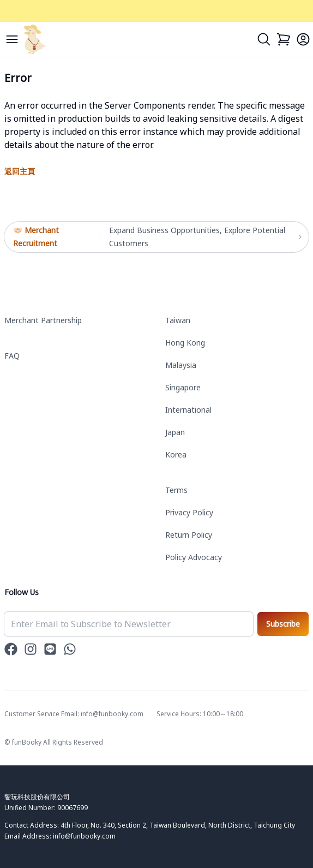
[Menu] (12, 39)
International (188, 410)
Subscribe (283, 624)
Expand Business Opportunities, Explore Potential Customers (204, 237)
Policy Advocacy (194, 557)
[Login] (303, 39)
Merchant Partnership (43, 320)
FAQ (12, 356)
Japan (175, 432)
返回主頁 (20, 171)
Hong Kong (185, 343)
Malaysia (181, 365)
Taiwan (178, 320)
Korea (176, 454)
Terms (176, 490)
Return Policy (189, 535)
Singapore (183, 387)
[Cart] (284, 39)
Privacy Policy (189, 512)
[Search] (264, 39)
